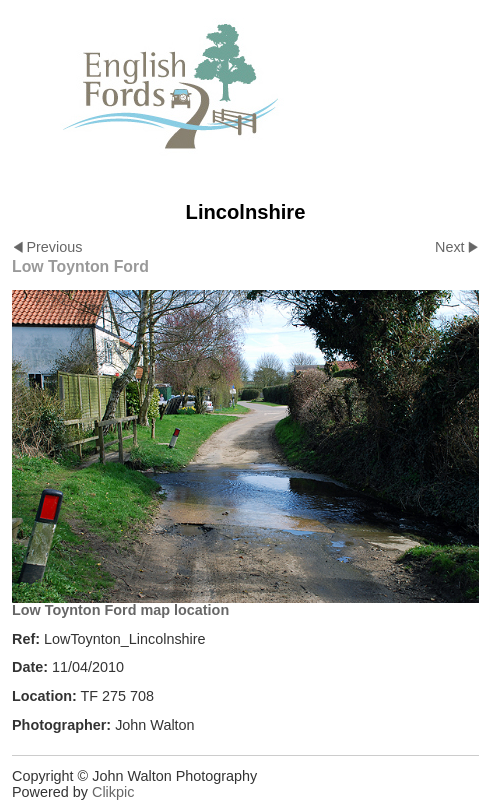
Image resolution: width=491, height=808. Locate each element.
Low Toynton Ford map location (120, 610)
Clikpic (113, 792)
